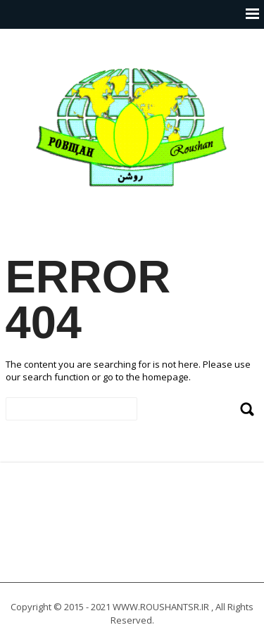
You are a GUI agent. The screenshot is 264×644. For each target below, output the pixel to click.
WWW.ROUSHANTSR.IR (161, 607)
